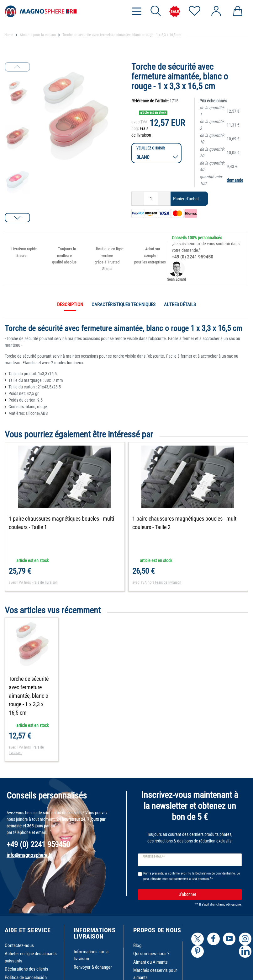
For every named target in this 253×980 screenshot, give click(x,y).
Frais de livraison (45, 582)
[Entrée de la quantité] (151, 199)
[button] (17, 218)
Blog (137, 945)
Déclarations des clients (26, 969)
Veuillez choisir (151, 148)
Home (9, 35)
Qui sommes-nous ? (151, 954)
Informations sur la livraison (91, 955)
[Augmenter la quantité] (164, 199)
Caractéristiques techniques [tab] (124, 305)
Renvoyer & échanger (93, 967)
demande (235, 180)
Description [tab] (70, 305)
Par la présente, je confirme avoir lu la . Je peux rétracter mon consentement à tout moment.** (192, 876)
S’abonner (208, 894)
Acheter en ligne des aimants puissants (31, 957)
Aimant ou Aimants (150, 962)
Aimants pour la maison (38, 35)
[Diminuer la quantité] (138, 199)
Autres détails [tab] (180, 305)
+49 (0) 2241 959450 (192, 257)
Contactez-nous (19, 945)
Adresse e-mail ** (154, 857)
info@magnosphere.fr (29, 855)
